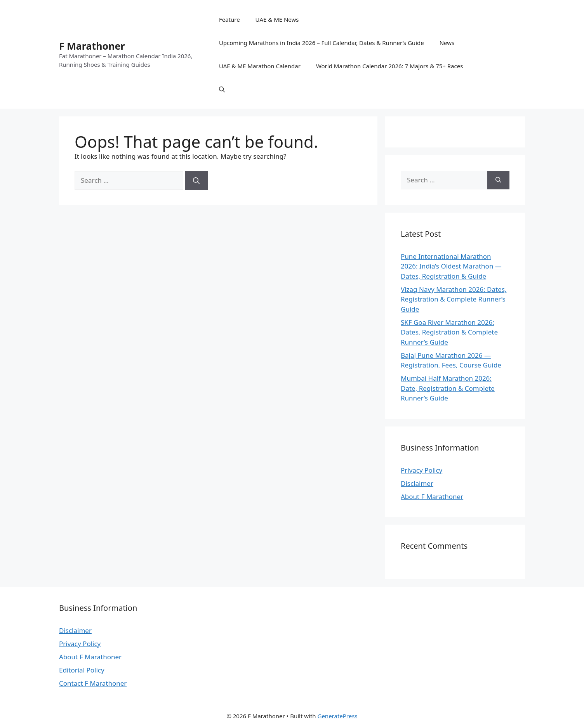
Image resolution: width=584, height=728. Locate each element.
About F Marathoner (432, 497)
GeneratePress (337, 716)
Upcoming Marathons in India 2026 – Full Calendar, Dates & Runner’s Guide (322, 43)
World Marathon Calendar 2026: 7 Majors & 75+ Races (389, 66)
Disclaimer (417, 483)
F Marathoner (92, 46)
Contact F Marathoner (93, 683)
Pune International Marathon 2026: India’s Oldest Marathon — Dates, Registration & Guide (451, 266)
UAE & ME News (277, 19)
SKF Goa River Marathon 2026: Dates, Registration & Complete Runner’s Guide (449, 332)
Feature (229, 19)
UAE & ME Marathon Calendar (260, 66)
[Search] (196, 180)
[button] (222, 89)
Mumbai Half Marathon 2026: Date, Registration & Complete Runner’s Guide (448, 388)
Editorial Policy (82, 670)
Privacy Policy (421, 470)
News (447, 43)
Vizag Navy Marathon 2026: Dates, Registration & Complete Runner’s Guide (454, 299)
